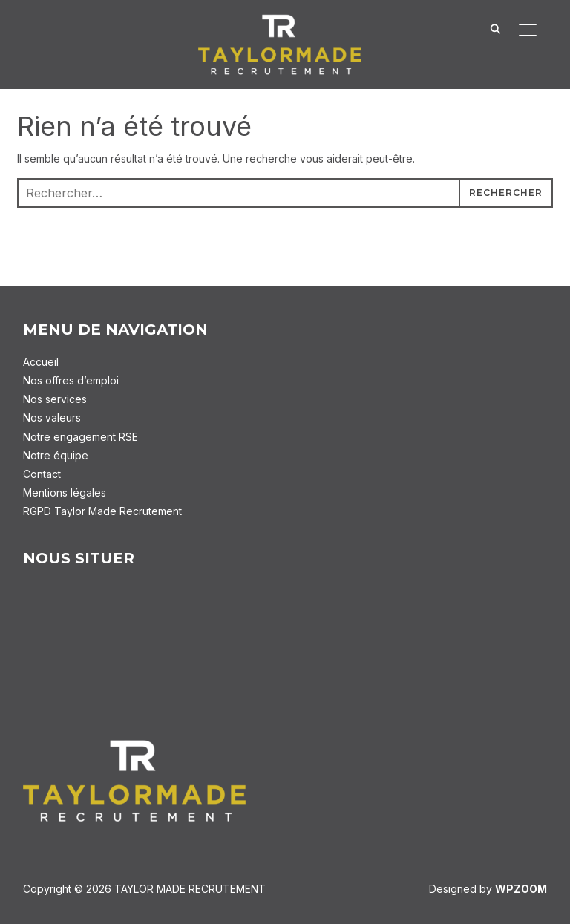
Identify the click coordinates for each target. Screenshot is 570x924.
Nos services (55, 399)
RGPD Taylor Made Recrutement (102, 511)
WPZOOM (521, 889)
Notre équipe (56, 455)
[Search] (495, 28)
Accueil (41, 362)
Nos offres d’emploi (71, 380)
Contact (42, 474)
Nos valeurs (52, 417)
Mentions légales (65, 492)
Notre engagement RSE (81, 437)
